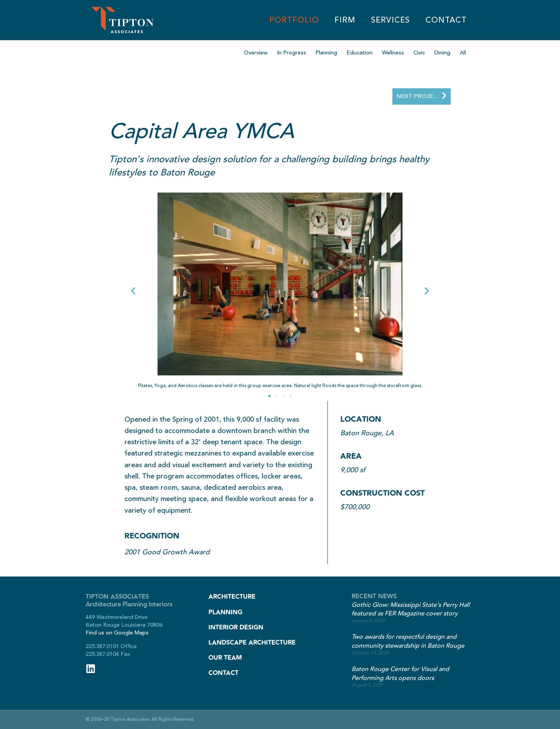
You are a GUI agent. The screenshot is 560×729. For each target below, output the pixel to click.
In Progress (291, 53)
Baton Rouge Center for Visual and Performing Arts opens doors (400, 674)
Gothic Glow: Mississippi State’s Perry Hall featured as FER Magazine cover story (411, 609)
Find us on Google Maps (117, 633)
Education (360, 53)
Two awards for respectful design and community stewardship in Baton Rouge (408, 641)
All (463, 53)
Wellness (393, 53)
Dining (442, 53)
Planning (326, 53)
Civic (419, 53)
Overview (256, 53)
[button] (133, 291)
